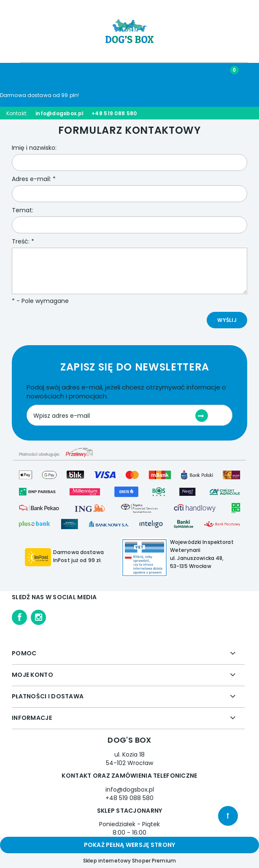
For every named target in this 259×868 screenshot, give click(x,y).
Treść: (23, 241)
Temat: (23, 210)
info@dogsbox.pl (59, 113)
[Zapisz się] (202, 416)
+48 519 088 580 (114, 113)
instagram (38, 617)
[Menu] (32, 74)
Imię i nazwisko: (34, 148)
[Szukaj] (97, 74)
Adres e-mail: (34, 179)
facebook (19, 617)
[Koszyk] (227, 74)
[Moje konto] (162, 74)
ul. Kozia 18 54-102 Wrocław (129, 759)
